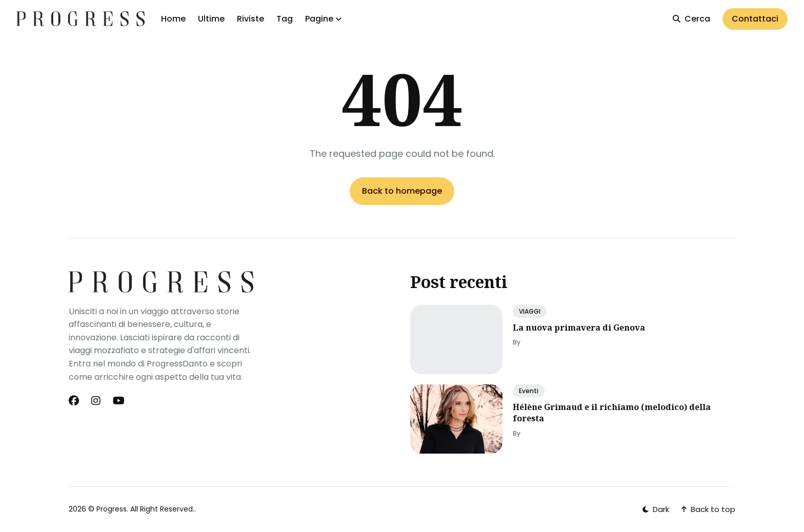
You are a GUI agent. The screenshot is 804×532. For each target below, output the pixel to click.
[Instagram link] (96, 401)
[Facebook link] (75, 401)
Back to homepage (402, 191)
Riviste (250, 19)
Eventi (529, 391)
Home (173, 19)
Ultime (211, 19)
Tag (285, 19)
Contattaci (755, 19)
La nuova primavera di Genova (579, 328)
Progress (112, 509)
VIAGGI (530, 311)
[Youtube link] (119, 401)
